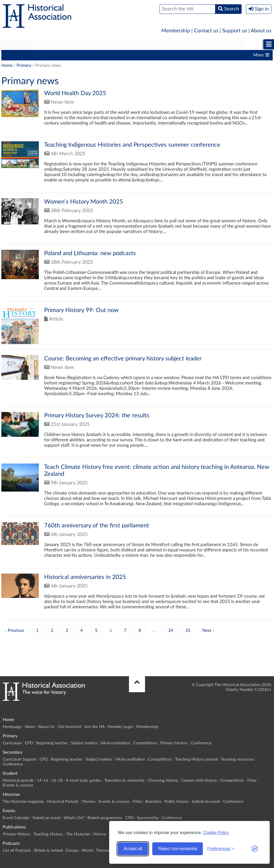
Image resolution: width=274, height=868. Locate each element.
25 (188, 630)
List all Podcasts (17, 851)
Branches (153, 802)
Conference (201, 743)
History (100, 834)
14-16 (43, 781)
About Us (47, 727)
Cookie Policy (216, 833)
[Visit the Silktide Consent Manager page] (255, 849)
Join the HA (94, 727)
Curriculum (15, 55)
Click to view (137, 113)
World (87, 851)
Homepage (12, 727)
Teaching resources (237, 759)
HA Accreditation (145, 55)
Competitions (182, 55)
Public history (177, 802)
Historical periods (18, 781)
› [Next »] (213, 630)
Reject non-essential (178, 849)
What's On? (74, 818)
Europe (72, 851)
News (30, 727)
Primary (18, 44)
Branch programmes (105, 818)
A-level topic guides (83, 781)
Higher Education (135, 44)
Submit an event (206, 802)
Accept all (133, 849)
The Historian (78, 834)
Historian (181, 44)
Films (252, 781)
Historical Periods (63, 802)
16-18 (57, 781)
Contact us (206, 31)
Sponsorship (148, 818)
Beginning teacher (67, 55)
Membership (176, 31)
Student (90, 44)
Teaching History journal (196, 759)
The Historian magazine (23, 802)
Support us (235, 31)
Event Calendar (16, 818)
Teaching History (48, 834)
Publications (221, 44)
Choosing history (163, 781)
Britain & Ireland (48, 851)
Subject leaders (106, 55)
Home (7, 65)
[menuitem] (18, 45)
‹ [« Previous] (6, 630)
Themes (89, 802)
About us (261, 31)
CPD (38, 55)
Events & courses (18, 785)
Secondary (54, 44)
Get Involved (69, 727)
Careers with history (199, 781)
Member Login (120, 727)
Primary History (217, 55)
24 (171, 630)
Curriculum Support (20, 759)
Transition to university (125, 781)
